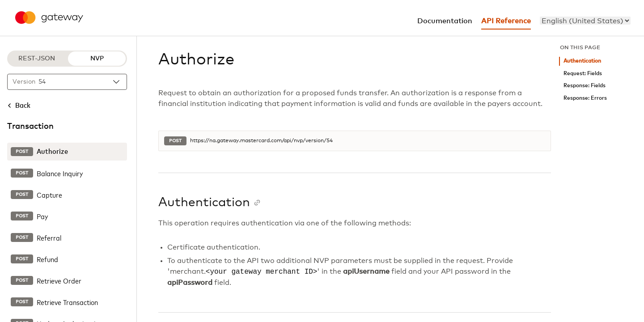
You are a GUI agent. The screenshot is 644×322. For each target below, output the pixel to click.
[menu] (585, 21)
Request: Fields (583, 74)
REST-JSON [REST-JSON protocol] (37, 59)
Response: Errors (585, 98)
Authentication (582, 61)
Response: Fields (585, 86)
